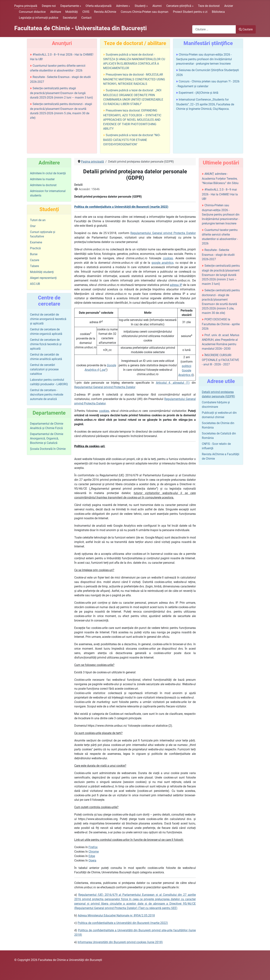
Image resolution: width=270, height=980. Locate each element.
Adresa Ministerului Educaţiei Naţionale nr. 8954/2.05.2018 (116, 915)
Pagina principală (26, 6)
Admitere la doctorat (43, 185)
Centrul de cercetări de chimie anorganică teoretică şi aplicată (48, 319)
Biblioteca (218, 12)
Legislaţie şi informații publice (39, 18)
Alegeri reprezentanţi (43, 278)
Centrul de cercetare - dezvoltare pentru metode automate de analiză (47, 395)
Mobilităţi (72, 12)
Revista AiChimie (105, 12)
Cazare (35, 260)
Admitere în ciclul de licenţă (48, 173)
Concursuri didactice (32, 12)
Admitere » (123, 6)
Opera (92, 860)
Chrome (94, 852)
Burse (34, 254)
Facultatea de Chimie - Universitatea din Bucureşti (80, 28)
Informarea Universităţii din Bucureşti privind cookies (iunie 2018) (120, 942)
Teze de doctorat (209, 6)
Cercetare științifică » (180, 6)
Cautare (246, 29)
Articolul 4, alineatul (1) (173, 383)
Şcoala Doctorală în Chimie (48, 449)
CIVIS (86, 12)
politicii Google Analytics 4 (186, 370)
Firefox (93, 847)
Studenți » (141, 6)
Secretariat (70, 18)
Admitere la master (42, 179)
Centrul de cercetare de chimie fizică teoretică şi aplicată (46, 344)
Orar (33, 226)
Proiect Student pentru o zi (190, 12)
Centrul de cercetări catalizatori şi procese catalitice (44, 369)
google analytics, (163, 263)
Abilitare (56, 12)
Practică (35, 248)
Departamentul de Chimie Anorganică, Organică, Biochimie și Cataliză (47, 438)
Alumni (157, 6)
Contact (86, 18)
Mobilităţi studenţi (42, 272)
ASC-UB (35, 284)
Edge (92, 856)
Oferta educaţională (99, 6)
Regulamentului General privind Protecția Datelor (163, 233)
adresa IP (176, 285)
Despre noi (49, 6)
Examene (36, 242)
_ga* (104, 370)
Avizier (229, 6)
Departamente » (71, 6)
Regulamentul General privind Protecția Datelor (105, 387)
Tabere (34, 266)
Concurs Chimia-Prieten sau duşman (145, 12)
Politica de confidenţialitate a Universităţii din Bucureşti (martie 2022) (123, 923)
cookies (168, 258)
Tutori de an (38, 220)
